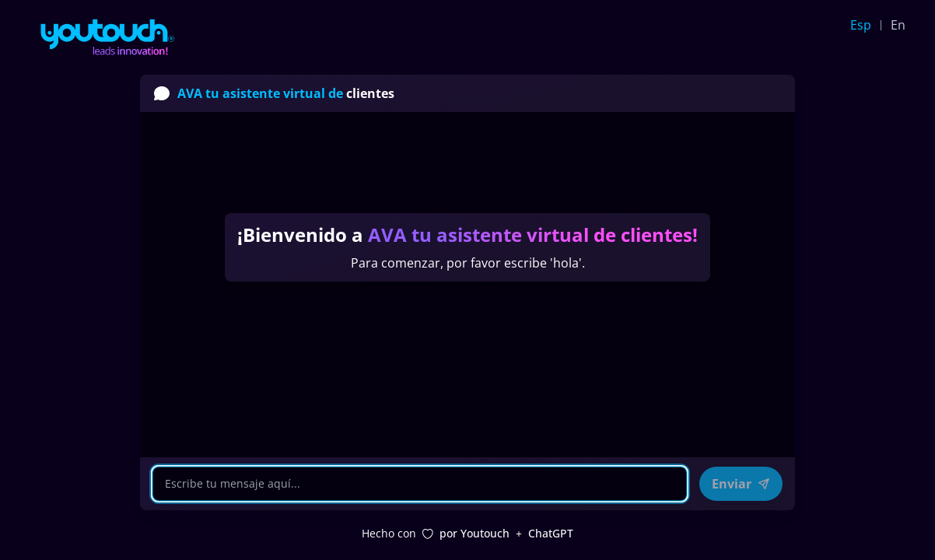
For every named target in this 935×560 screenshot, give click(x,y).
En (898, 25)
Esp (861, 25)
